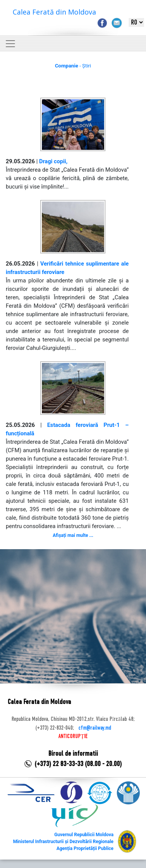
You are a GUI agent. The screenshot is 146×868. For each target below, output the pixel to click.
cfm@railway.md (95, 728)
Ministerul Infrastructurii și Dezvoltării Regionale (63, 842)
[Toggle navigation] (10, 44)
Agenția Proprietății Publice (85, 848)
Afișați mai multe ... (73, 535)
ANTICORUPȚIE (73, 737)
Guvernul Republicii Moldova (84, 835)
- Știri (73, 66)
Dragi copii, (53, 161)
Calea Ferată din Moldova (54, 12)
